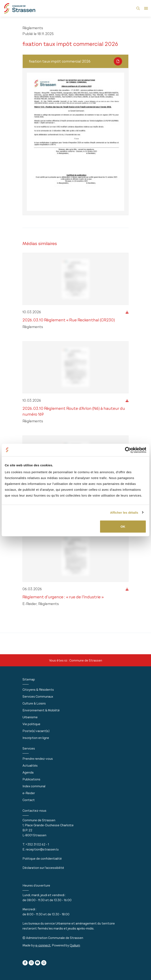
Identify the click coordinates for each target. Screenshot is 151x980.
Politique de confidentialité (42, 859)
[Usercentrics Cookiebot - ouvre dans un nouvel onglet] (128, 450)
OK (123, 526)
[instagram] (31, 963)
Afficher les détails (124, 512)
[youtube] (38, 963)
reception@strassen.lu (42, 849)
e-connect (43, 945)
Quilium (75, 945)
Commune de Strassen (86, 660)
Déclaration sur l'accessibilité (43, 868)
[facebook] (25, 963)
